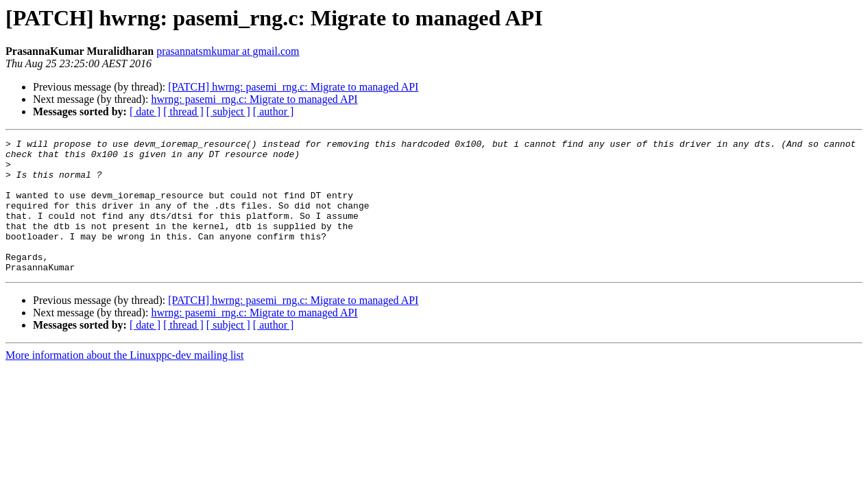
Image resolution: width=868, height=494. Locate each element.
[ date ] (145, 111)
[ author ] (274, 111)
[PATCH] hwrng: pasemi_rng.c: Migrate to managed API (293, 87)
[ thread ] (183, 111)
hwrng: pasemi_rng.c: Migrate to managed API (254, 99)
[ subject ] (228, 111)
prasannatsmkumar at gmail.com (228, 51)
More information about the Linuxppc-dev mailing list (124, 382)
